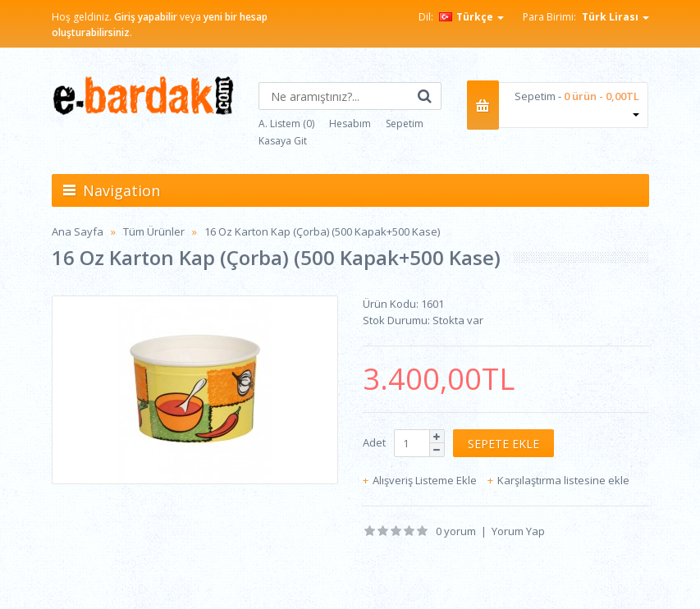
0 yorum (456, 531)
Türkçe (471, 17)
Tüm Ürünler (154, 231)
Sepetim (405, 124)
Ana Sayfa (78, 231)
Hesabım (350, 124)
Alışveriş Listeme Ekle (425, 480)
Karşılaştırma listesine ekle (563, 480)
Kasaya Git (283, 141)
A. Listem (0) (286, 124)
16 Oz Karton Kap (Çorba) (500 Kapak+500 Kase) (322, 231)
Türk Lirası (615, 17)
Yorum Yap (518, 531)
